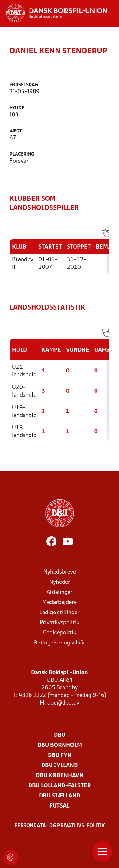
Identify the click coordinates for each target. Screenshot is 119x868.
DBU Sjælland (60, 796)
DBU (60, 735)
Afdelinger (60, 592)
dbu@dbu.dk (63, 703)
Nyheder (60, 582)
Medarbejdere (60, 603)
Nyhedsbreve (60, 572)
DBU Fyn (60, 756)
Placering (22, 154)
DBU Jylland (60, 766)
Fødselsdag (24, 85)
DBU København (60, 776)
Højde (17, 108)
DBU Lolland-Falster (60, 786)
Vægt (16, 131)
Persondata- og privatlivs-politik (60, 826)
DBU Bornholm (60, 745)
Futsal (60, 806)
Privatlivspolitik (60, 623)
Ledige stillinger (60, 613)
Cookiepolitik (60, 633)
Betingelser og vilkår (60, 643)
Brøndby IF (23, 264)
